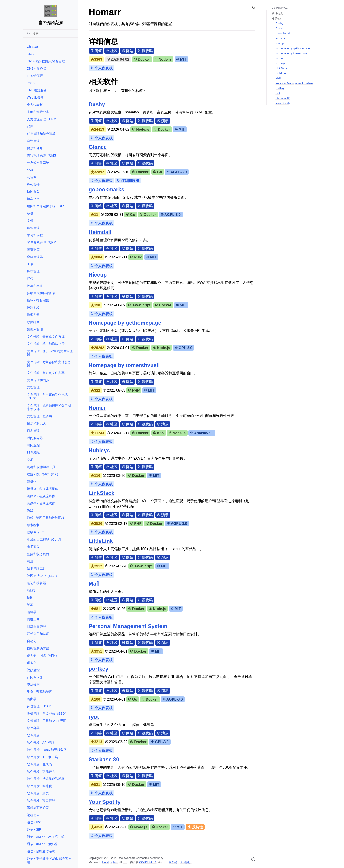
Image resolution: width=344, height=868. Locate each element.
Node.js (163, 59)
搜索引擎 (33, 315)
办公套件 (33, 184)
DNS (30, 54)
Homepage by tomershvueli (124, 365)
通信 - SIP (34, 829)
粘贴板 (32, 590)
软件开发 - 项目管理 (41, 800)
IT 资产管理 (35, 76)
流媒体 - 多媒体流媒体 (43, 489)
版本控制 (33, 525)
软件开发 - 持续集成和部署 (46, 779)
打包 (30, 279)
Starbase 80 (104, 759)
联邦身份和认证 (38, 634)
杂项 (30, 460)
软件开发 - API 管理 (41, 743)
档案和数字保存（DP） (43, 474)
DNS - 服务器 (36, 68)
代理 (30, 126)
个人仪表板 (35, 105)
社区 (112, 51)
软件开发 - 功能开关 (41, 772)
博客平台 (33, 199)
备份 (30, 213)
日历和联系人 (36, 424)
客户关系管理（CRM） (43, 242)
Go (158, 172)
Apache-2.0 (202, 433)
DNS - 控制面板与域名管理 (46, 61)
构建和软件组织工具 (41, 467)
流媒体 (32, 482)
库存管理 (33, 271)
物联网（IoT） (37, 532)
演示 (163, 121)
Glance (98, 147)
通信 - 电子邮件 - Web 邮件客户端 (49, 860)
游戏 (30, 511)
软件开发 (33, 735)
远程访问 (33, 815)
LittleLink (101, 541)
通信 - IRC (34, 822)
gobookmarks (107, 189)
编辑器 (32, 612)
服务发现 (33, 453)
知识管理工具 (36, 569)
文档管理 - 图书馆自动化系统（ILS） (47, 396)
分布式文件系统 (38, 163)
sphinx (114, 862)
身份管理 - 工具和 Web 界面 (47, 721)
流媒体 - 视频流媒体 (41, 496)
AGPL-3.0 (177, 172)
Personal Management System (128, 626)
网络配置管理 (36, 627)
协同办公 (33, 192)
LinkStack (102, 493)
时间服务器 (35, 438)
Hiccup (98, 275)
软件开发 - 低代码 (39, 764)
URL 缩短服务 (37, 90)
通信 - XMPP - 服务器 (42, 844)
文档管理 (33, 387)
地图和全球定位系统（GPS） (48, 206)
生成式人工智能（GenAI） (46, 540)
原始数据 (185, 862)
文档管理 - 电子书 (39, 416)
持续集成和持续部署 (41, 293)
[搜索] (51, 34)
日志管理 (33, 431)
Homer (97, 408)
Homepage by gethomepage (125, 323)
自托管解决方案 (38, 648)
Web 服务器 (35, 97)
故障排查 (33, 322)
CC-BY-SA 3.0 (148, 862)
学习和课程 (35, 235)
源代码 (145, 51)
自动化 (32, 641)
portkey (99, 669)
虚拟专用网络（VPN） (43, 656)
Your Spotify (105, 802)
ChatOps (33, 47)
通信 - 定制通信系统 (41, 851)
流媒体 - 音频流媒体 (41, 503)
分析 (30, 170)
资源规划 (33, 685)
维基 (30, 605)
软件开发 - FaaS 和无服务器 (47, 750)
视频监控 (33, 670)
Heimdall (100, 232)
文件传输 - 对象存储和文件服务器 (49, 364)
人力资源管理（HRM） (43, 119)
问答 (96, 51)
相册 (30, 561)
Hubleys (99, 450)
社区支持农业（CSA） (43, 576)
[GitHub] (253, 860)
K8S (159, 433)
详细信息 (277, 14)
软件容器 (33, 728)
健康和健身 (35, 148)
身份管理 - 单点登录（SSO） (48, 714)
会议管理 (33, 141)
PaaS (31, 83)
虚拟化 (32, 663)
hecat (106, 862)
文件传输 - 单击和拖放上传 (46, 344)
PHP (136, 257)
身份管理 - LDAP (39, 706)
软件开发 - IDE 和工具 (43, 757)
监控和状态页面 (38, 554)
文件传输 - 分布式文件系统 (46, 337)
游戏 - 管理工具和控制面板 (46, 518)
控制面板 (33, 308)
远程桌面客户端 (38, 808)
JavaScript (139, 305)
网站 (128, 51)
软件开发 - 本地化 (39, 786)
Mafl (94, 584)
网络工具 (33, 619)
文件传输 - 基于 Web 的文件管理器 (50, 353)
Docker (142, 59)
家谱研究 (33, 250)
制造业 (32, 177)
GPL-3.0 (183, 348)
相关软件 (277, 19)
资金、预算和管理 (40, 692)
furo (125, 862)
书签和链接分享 (38, 112)
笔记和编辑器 (36, 583)
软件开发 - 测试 (38, 793)
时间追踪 (33, 445)
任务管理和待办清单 (41, 134)
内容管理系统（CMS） (43, 155)
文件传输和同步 (38, 380)
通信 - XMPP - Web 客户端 (46, 837)
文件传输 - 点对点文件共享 (46, 373)
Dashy (97, 104)
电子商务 (33, 547)
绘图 (30, 598)
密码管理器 (35, 257)
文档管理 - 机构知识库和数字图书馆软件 (49, 407)
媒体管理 (33, 228)
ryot (94, 717)
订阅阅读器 (35, 677)
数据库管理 (35, 329)
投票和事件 (35, 286)
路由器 (32, 699)
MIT (182, 59)
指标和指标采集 (38, 300)
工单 (30, 264)
